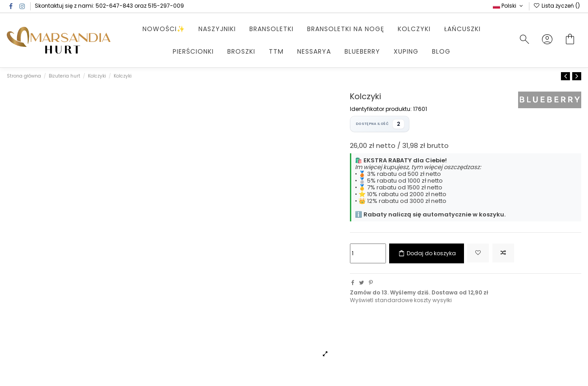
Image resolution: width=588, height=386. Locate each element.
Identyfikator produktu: (381, 109)
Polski (509, 6)
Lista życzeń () (557, 6)
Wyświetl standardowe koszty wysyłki (401, 300)
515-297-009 (166, 6)
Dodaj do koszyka (427, 253)
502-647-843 (114, 6)
